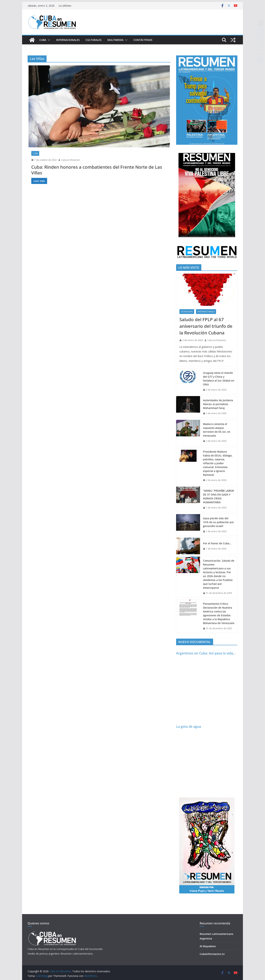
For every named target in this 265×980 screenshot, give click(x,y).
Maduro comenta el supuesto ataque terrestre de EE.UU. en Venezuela (217, 430)
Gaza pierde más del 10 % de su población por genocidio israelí (218, 522)
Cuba (43, 40)
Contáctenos (143, 40)
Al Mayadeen (208, 946)
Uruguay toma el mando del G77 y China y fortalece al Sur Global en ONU (219, 379)
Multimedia (115, 40)
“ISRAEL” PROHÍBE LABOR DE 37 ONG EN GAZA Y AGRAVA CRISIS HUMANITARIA (218, 496)
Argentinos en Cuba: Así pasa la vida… (206, 653)
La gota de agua (189, 726)
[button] (48, 40)
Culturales (94, 40)
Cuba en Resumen (70, 160)
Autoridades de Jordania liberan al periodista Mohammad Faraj (218, 404)
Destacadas (187, 312)
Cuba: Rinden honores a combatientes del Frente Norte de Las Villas (97, 170)
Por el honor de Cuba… (217, 543)
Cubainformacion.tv (212, 954)
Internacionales (68, 40)
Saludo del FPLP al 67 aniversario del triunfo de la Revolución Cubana (206, 326)
